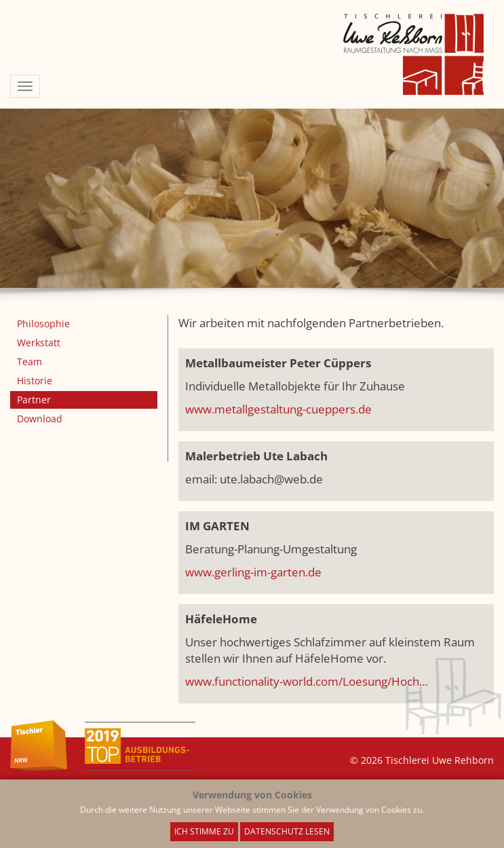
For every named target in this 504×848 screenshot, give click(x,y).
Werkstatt (39, 343)
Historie (35, 381)
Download (40, 419)
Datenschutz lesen (287, 831)
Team (30, 362)
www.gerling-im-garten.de (253, 572)
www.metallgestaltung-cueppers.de (278, 409)
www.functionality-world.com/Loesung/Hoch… (307, 681)
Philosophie (43, 324)
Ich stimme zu (204, 831)
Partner (34, 400)
